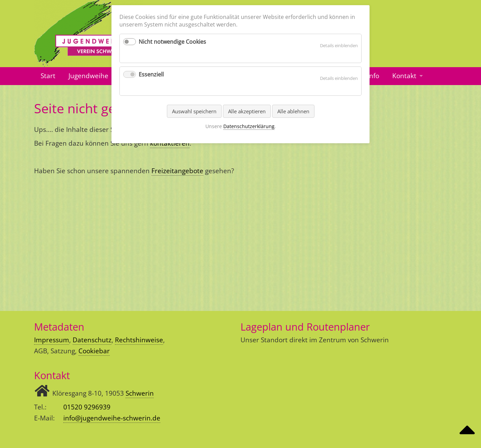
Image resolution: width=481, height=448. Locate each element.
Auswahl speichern (194, 111)
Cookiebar (94, 351)
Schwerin (140, 393)
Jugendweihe (88, 76)
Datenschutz (92, 340)
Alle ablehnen (293, 111)
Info (373, 76)
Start (48, 76)
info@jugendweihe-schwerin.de (112, 418)
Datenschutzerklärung (249, 126)
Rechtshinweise (139, 340)
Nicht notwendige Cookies (172, 42)
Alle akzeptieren (247, 111)
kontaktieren (170, 143)
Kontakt (404, 76)
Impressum (52, 340)
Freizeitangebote (177, 171)
